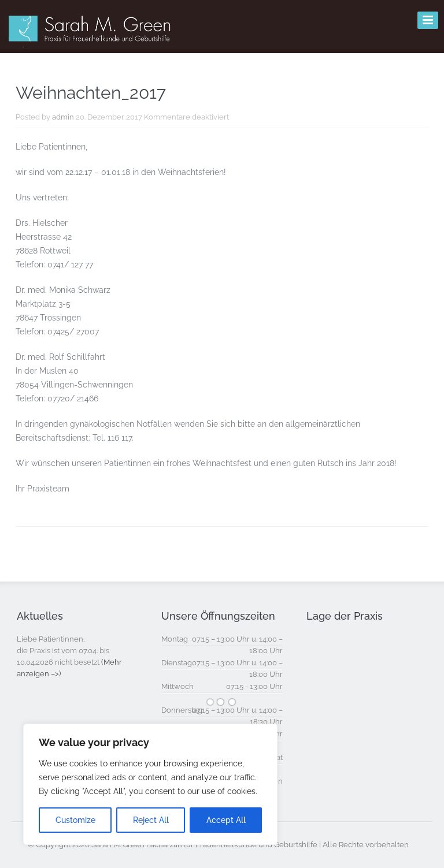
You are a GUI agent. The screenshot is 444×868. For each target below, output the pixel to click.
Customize (75, 820)
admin (63, 117)
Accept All (226, 820)
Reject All (151, 820)
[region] (150, 784)
